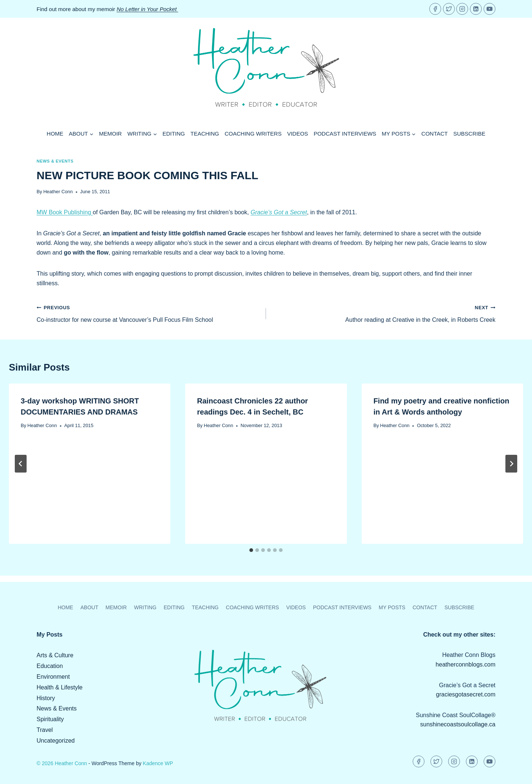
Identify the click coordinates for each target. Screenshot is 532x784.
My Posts (392, 607)
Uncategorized (56, 741)
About (89, 607)
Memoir (110, 134)
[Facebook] (435, 9)
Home (55, 134)
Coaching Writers (253, 134)
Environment (53, 677)
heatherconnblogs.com (465, 664)
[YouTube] (490, 9)
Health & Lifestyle (60, 687)
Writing (145, 607)
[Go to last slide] (21, 464)
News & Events (55, 161)
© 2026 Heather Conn (62, 763)
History (46, 698)
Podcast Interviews (345, 134)
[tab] (251, 550)
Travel (45, 730)
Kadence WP (158, 763)
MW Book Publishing (65, 212)
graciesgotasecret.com (466, 694)
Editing (174, 134)
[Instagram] (462, 9)
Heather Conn (58, 192)
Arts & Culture (55, 655)
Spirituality (50, 719)
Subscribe (469, 134)
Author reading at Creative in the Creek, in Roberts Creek (384, 313)
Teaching (205, 134)
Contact (435, 134)
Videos (298, 134)
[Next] (511, 464)
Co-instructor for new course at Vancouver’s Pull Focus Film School (148, 313)
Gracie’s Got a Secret (279, 212)
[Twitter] (449, 9)
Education (50, 666)
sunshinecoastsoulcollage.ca (458, 724)
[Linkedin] (476, 9)
